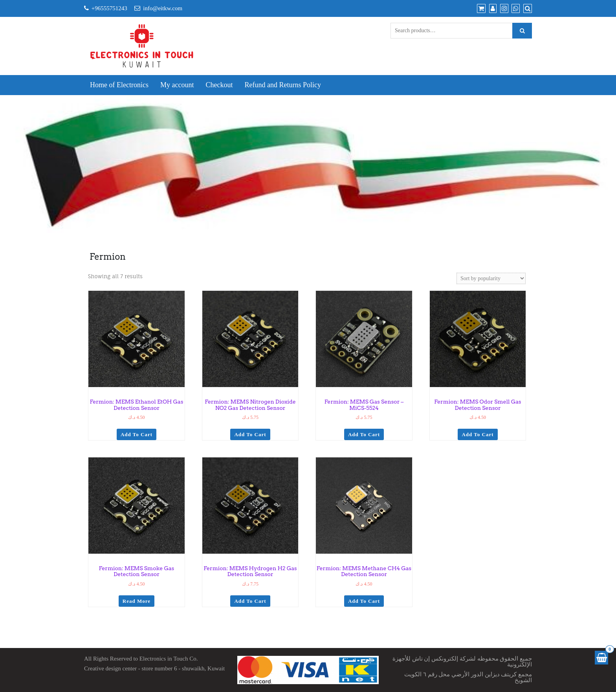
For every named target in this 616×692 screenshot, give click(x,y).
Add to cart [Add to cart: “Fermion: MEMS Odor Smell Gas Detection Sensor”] (478, 434)
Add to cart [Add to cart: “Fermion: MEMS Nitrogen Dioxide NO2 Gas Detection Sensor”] (250, 434)
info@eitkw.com (163, 8)
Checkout (219, 85)
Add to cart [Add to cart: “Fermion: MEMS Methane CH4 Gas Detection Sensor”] (364, 601)
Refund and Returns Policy (282, 85)
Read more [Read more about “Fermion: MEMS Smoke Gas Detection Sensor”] (137, 601)
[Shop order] (491, 278)
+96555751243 (109, 8)
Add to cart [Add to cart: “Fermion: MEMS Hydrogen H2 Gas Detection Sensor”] (250, 601)
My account (177, 85)
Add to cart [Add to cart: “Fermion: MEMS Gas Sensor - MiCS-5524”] (364, 434)
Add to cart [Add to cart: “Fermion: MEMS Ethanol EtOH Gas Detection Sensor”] (137, 434)
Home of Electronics (119, 85)
